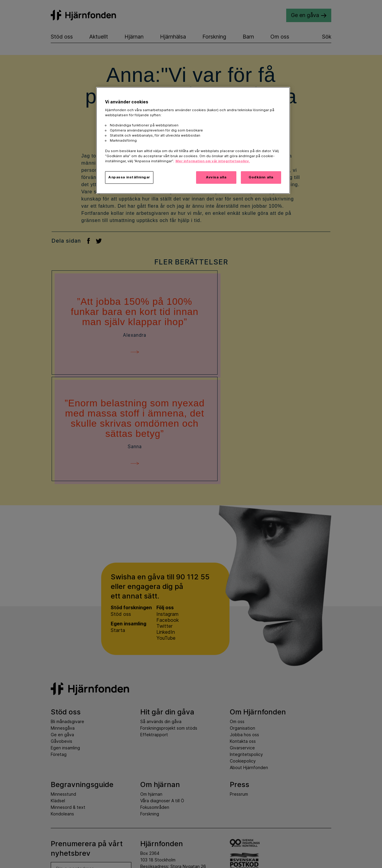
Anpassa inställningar (129, 177)
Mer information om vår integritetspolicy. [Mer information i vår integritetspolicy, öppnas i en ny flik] (213, 161)
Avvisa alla (216, 177)
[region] (193, 140)
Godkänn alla (261, 177)
